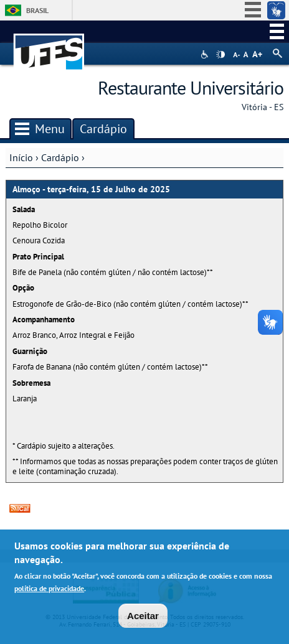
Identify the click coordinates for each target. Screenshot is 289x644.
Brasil (37, 10)
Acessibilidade (206, 54)
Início (21, 157)
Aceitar (143, 618)
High (220, 55)
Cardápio (60, 157)
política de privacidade (49, 590)
